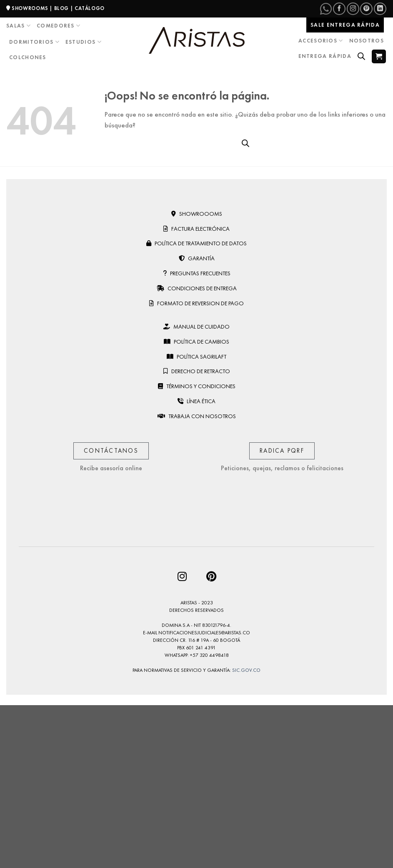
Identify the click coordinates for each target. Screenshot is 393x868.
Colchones (28, 57)
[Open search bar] (361, 56)
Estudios (84, 42)
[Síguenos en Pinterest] (366, 9)
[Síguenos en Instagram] (353, 9)
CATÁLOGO (90, 8)
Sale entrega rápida (345, 25)
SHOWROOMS (30, 8)
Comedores (59, 26)
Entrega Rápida (325, 56)
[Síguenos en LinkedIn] (380, 9)
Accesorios (321, 41)
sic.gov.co (246, 670)
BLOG (61, 8)
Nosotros (367, 41)
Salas (19, 26)
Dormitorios (34, 42)
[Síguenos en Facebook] (339, 9)
